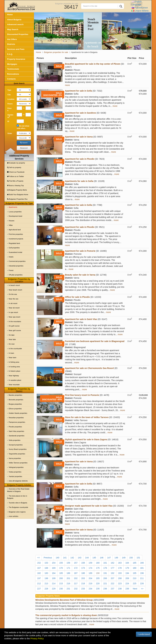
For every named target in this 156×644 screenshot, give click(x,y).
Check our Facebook (16, 172)
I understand (144, 634)
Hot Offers (12, 39)
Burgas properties (15, 404)
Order (10, 133)
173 (83, 568)
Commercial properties (17, 261)
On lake (12, 335)
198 (46, 578)
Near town (12, 358)
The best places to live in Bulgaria (17, 497)
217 (76, 583)
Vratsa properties (15, 472)
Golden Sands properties (18, 413)
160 (98, 563)
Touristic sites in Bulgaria (18, 503)
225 (134, 583)
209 (127, 578)
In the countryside (15, 349)
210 (134, 578)
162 (112, 563)
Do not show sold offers (23, 127)
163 (120, 563)
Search (24, 143)
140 (57, 558)
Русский (140, 8)
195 (134, 573)
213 (46, 583)
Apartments (13, 207)
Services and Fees (16, 49)
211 (142, 578)
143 (80, 558)
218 (83, 583)
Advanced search (15, 24)
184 (54, 573)
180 (134, 568)
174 (90, 568)
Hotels (11, 257)
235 (98, 589)
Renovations (13, 74)
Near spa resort (14, 317)
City (9, 95)
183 (46, 573)
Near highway (14, 376)
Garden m (10, 116)
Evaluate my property (16, 163)
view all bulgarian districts (18, 481)
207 (112, 578)
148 (116, 558)
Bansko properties (15, 395)
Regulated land (14, 243)
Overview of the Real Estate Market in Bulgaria (18, 490)
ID (8, 121)
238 (120, 589)
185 (61, 573)
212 (39, 583)
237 (112, 589)
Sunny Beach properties (18, 449)
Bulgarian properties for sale (67, 3)
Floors (10, 104)
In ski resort (13, 303)
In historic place (14, 371)
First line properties (16, 234)
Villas (11, 225)
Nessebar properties (16, 418)
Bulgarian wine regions (17, 512)
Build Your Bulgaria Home (18, 194)
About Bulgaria (14, 20)
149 (124, 558)
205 (98, 578)
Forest (11, 270)
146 (102, 558)
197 (39, 578)
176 (105, 568)
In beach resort (14, 285)
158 (83, 563)
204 (90, 578)
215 (61, 583)
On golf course (14, 326)
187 (76, 573)
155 (61, 563)
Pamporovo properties (17, 422)
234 (90, 589)
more (67, 85)
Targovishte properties (17, 454)
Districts (11, 44)
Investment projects (16, 239)
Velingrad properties (16, 467)
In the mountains (15, 321)
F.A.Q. (10, 54)
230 (61, 589)
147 (109, 558)
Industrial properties (16, 266)
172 (76, 568)
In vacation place (15, 380)
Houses (11, 221)
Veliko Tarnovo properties (18, 463)
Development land (15, 216)
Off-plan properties (16, 275)
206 (105, 578)
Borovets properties (16, 400)
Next (135, 589)
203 (83, 578)
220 (98, 583)
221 (105, 583)
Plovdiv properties (15, 427)
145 (94, 558)
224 (127, 583)
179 (127, 568)
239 (127, 589)
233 (83, 589)
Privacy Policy (37, 639)
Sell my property (14, 167)
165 (134, 563)
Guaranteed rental (15, 252)
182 (39, 573)
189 (90, 573)
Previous (48, 558)
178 (120, 568)
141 (65, 558)
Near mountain (14, 385)
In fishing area (14, 362)
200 (61, 578)
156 (68, 563)
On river (12, 344)
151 (138, 558)
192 (112, 573)
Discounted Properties (18, 34)
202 (76, 578)
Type (9, 90)
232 (76, 589)
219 (90, 583)
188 (83, 573)
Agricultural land (15, 230)
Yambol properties (15, 476)
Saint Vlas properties (16, 431)
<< (39, 558)
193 (120, 573)
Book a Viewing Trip (15, 186)
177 (112, 568)
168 (46, 568)
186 (68, 573)
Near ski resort (14, 308)
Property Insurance (16, 59)
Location (11, 99)
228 (46, 589)
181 (142, 568)
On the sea (13, 294)
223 (120, 583)
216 (68, 583)
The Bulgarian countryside (18, 507)
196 (142, 573)
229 (54, 589)
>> (142, 589)
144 (87, 558)
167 (39, 568)
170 (61, 568)
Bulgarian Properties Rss (17, 199)
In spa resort (13, 312)
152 (39, 563)
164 (127, 563)
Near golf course (15, 330)
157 (76, 563)
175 (98, 568)
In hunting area (14, 367)
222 (112, 583)
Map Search (13, 29)
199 (54, 578)
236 (105, 589)
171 (68, 568)
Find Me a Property (15, 181)
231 (68, 589)
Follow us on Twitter (16, 176)
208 (120, 578)
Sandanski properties (16, 436)
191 (105, 573)
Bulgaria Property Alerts (17, 190)
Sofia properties (15, 440)
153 (46, 563)
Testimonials (13, 69)
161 (105, 563)
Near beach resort (15, 290)
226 (142, 583)
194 (127, 573)
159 (90, 563)
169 (54, 568)
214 (54, 583)
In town (11, 353)
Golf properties (14, 248)
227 (39, 589)
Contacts (11, 79)
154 (54, 563)
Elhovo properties (15, 409)
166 (142, 563)
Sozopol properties (16, 445)
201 (68, 578)
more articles (13, 516)
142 (72, 558)
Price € (10, 109)
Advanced (24, 148)
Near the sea (13, 299)
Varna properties (15, 458)
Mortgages (12, 64)
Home (10, 15)
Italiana (140, 11)
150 (131, 558)
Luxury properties (15, 212)
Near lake (12, 339)
